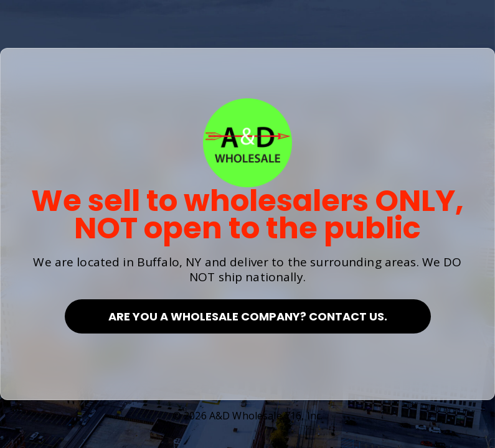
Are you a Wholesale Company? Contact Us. (248, 316)
